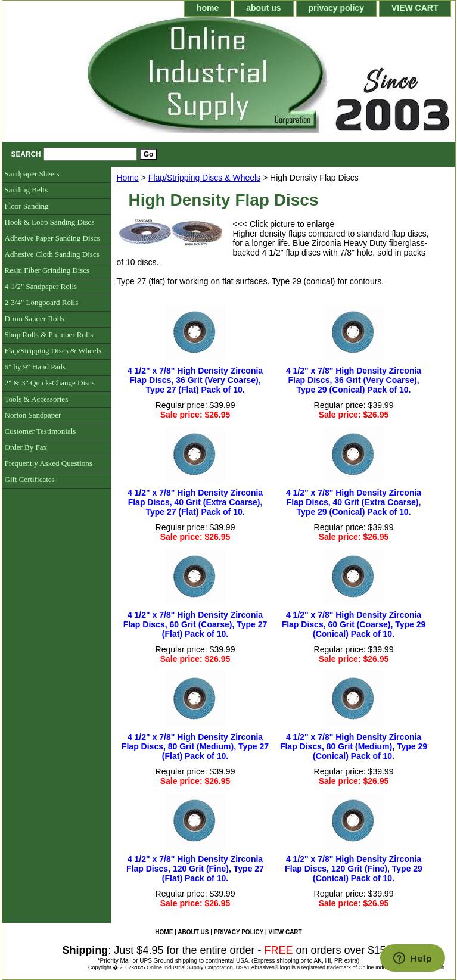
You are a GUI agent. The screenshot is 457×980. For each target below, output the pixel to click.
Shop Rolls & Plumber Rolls (49, 335)
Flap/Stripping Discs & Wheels (204, 178)
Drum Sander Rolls (35, 318)
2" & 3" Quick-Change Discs (50, 383)
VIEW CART (415, 8)
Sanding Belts (27, 190)
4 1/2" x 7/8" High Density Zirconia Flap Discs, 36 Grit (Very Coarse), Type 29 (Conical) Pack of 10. (354, 380)
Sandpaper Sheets (32, 174)
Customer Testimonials (41, 431)
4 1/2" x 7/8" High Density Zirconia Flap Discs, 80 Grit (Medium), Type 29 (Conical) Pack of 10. (354, 746)
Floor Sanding (27, 206)
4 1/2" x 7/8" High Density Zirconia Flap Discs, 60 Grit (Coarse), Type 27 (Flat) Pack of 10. (195, 624)
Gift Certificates (30, 479)
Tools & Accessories (37, 399)
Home (128, 178)
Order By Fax (26, 447)
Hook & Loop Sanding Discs (50, 222)
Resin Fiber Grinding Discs (47, 270)
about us (263, 8)
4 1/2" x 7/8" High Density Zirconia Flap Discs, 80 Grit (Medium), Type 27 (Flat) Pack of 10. (195, 746)
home (208, 8)
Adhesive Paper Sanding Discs (52, 238)
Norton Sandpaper (33, 415)
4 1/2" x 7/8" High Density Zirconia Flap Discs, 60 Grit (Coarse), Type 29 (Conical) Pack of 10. (354, 624)
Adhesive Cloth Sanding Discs (52, 254)
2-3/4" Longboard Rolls (42, 302)
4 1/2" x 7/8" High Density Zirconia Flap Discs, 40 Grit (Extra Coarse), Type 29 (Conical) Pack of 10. (354, 502)
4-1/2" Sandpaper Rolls (41, 286)
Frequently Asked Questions (49, 463)
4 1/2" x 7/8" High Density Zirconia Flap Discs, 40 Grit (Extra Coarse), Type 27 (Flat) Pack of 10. (195, 502)
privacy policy (336, 8)
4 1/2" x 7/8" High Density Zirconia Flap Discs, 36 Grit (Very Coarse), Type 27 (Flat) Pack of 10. (195, 380)
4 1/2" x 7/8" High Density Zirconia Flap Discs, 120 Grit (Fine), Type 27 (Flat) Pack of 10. (195, 869)
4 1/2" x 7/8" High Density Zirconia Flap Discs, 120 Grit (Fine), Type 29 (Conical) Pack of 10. (354, 869)
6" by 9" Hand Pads (35, 367)
